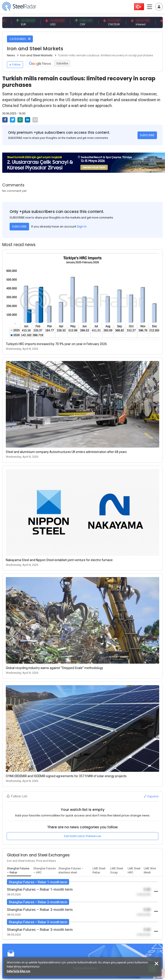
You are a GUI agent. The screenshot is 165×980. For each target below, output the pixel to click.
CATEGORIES (20, 39)
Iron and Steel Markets (36, 55)
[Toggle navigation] (159, 7)
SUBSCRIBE (147, 135)
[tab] (19, 871)
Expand (151, 796)
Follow (15, 65)
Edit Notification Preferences (83, 836)
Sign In (82, 226)
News (11, 55)
